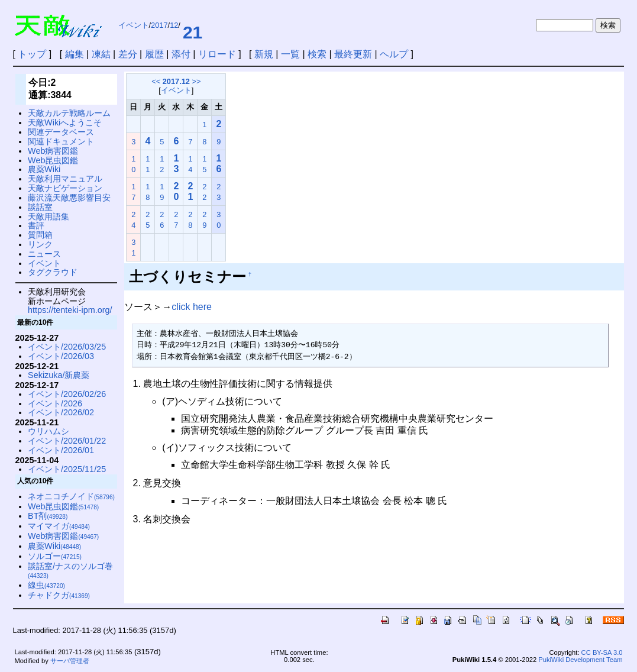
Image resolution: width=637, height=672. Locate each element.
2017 (159, 25)
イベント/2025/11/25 (67, 469)
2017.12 (176, 81)
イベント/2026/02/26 (67, 394)
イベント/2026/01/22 (67, 441)
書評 (36, 225)
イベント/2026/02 (61, 412)
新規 (264, 54)
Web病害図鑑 (53, 151)
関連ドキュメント (61, 141)
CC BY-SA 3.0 (602, 652)
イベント (134, 25)
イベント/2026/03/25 (67, 347)
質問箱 (40, 235)
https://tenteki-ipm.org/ (70, 310)
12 (174, 25)
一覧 (290, 54)
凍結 (101, 54)
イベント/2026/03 (61, 356)
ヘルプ (394, 54)
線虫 (46, 585)
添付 (181, 54)
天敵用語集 (48, 217)
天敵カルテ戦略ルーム (69, 113)
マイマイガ (59, 526)
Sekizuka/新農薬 (59, 375)
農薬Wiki (44, 169)
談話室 (40, 207)
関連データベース (61, 132)
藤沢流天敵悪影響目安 (69, 198)
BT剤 (48, 516)
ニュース (44, 254)
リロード (217, 54)
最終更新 (353, 54)
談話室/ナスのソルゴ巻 (70, 571)
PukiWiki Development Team (580, 660)
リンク (40, 244)
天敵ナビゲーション (65, 188)
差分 (128, 54)
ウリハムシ (48, 431)
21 (193, 32)
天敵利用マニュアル (65, 179)
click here (192, 307)
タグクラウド (53, 272)
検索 (317, 54)
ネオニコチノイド (71, 496)
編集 (75, 54)
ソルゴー (55, 556)
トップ (32, 54)
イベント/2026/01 (61, 450)
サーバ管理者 (70, 661)
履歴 (154, 54)
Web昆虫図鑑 (53, 160)
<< (156, 81)
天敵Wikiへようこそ (65, 122)
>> (197, 81)
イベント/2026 (55, 403)
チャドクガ (59, 595)
